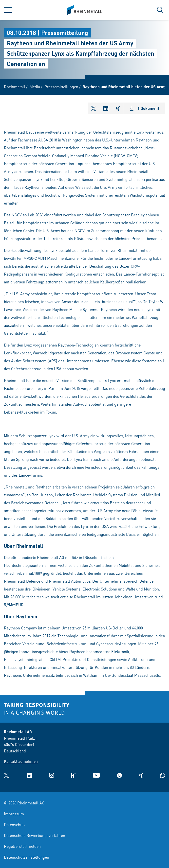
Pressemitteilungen (61, 87)
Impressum (14, 814)
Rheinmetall (15, 87)
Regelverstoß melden (22, 846)
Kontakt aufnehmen (21, 761)
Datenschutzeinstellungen (27, 857)
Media (35, 87)
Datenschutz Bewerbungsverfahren (35, 835)
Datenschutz (15, 825)
